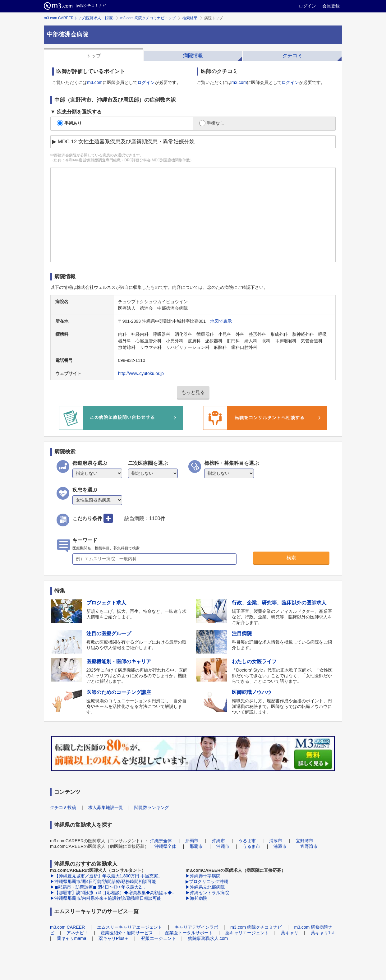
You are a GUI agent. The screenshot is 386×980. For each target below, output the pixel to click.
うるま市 (247, 841)
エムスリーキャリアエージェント (130, 927)
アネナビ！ (77, 933)
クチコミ (292, 55)
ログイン (307, 6)
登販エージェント (159, 938)
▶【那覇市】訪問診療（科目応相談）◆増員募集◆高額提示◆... (113, 893)
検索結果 (190, 18)
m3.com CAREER (67, 927)
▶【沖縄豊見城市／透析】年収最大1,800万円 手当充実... (106, 876)
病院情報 (193, 55)
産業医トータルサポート (189, 933)
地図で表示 (221, 321)
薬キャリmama (72, 938)
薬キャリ (290, 933)
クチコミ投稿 (63, 807)
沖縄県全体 (161, 841)
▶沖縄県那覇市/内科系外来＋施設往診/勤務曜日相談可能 (106, 898)
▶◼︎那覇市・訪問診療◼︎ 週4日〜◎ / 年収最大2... (97, 887)
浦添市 (276, 841)
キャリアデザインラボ (196, 927)
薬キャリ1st (322, 933)
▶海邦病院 (196, 898)
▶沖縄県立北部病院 (205, 887)
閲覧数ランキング (152, 807)
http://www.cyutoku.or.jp (141, 373)
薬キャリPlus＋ (114, 938)
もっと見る (193, 392)
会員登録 (331, 6)
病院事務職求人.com (208, 938)
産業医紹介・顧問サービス (127, 933)
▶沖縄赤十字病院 (203, 876)
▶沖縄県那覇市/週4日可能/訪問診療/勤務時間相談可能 (103, 881)
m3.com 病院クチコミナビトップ (148, 18)
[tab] (94, 55)
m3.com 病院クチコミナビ (256, 927)
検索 (291, 558)
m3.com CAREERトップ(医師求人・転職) (79, 18)
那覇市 (192, 841)
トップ (94, 56)
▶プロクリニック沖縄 (207, 881)
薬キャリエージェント (247, 933)
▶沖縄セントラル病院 (207, 893)
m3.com (95, 82)
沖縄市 (218, 841)
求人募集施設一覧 (106, 807)
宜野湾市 (305, 841)
